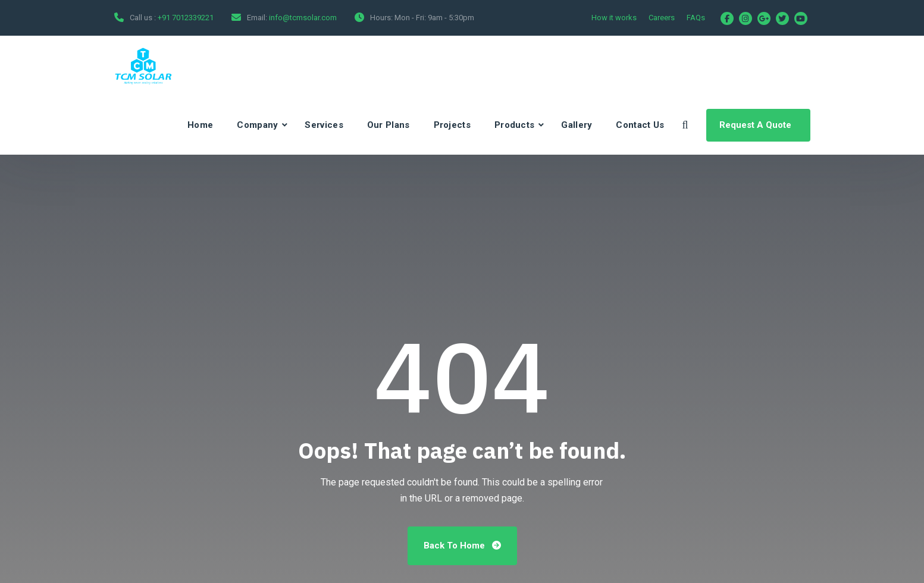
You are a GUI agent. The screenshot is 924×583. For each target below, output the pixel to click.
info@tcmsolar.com (303, 18)
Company (257, 125)
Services (324, 125)
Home (200, 125)
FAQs (696, 18)
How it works (614, 18)
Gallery (577, 125)
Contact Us (640, 125)
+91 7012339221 (186, 18)
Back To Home (462, 546)
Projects (452, 125)
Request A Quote (757, 125)
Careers (662, 18)
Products (514, 125)
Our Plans (389, 125)
